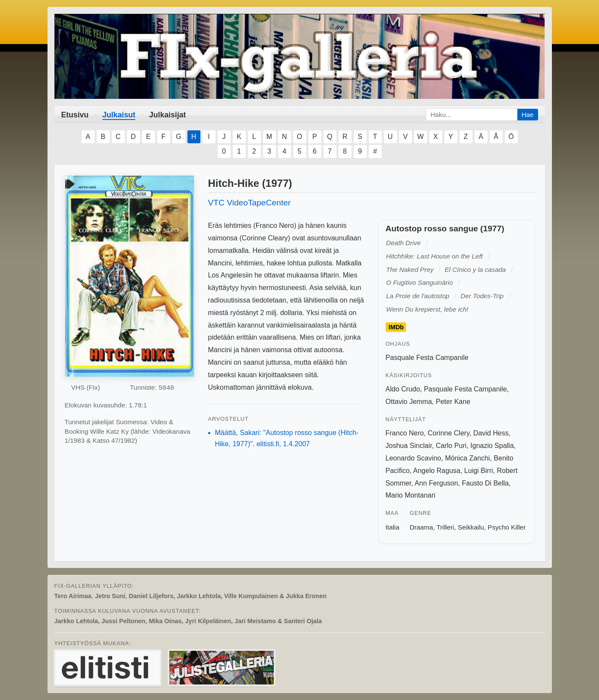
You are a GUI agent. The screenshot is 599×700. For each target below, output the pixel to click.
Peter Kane (453, 402)
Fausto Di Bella (486, 483)
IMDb (396, 327)
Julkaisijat (167, 115)
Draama (422, 527)
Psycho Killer (507, 527)
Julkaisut (119, 115)
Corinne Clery (448, 433)
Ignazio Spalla (492, 446)
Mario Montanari (411, 495)
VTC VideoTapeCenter (250, 203)
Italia (393, 527)
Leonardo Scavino (414, 458)
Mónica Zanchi (467, 458)
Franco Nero (405, 433)
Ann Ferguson (436, 483)
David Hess (491, 433)
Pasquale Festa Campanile (427, 358)
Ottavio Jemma (409, 402)
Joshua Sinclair (409, 446)
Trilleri (445, 527)
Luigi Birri (479, 471)
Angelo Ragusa (437, 471)
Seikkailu (471, 527)
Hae (528, 115)
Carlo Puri (451, 446)
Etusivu (75, 115)
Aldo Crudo (403, 389)
